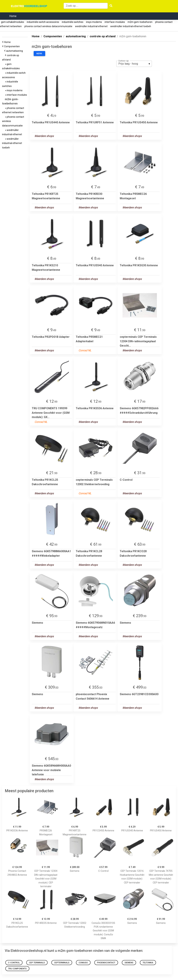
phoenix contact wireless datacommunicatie (48, 26)
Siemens (129, 963)
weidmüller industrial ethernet (91, 26)
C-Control (14, 963)
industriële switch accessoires (43, 22)
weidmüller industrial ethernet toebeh (131, 26)
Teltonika (148, 963)
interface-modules (115, 22)
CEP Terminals (37, 963)
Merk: (39, 54)
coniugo (83, 963)
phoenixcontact (106, 963)
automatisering (15, 51)
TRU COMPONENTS (17, 969)
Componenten (12, 46)
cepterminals (62, 963)
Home (13, 16)
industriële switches (73, 22)
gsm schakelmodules (13, 22)
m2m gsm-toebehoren (140, 22)
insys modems (94, 22)
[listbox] (134, 64)
